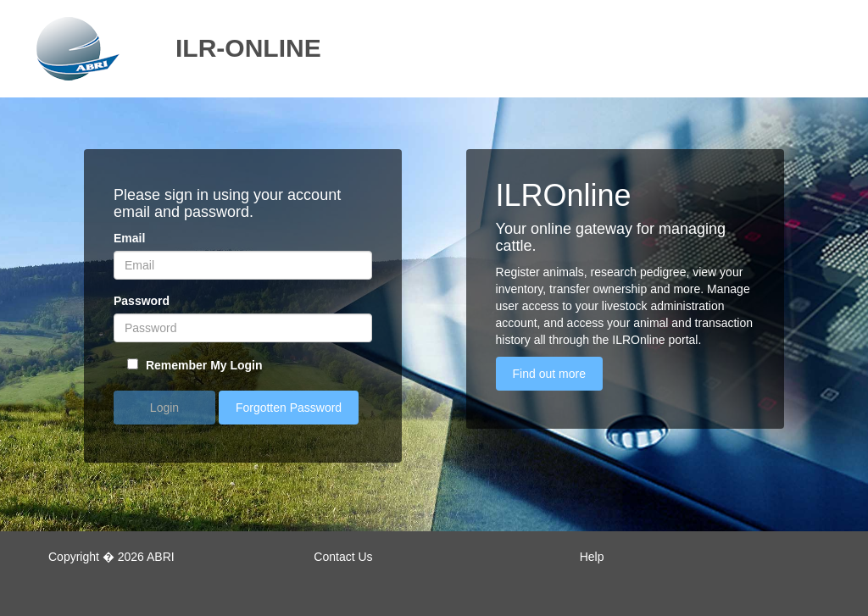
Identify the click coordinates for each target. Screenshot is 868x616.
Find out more (549, 374)
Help (592, 557)
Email (129, 238)
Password (142, 301)
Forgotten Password (289, 408)
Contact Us (343, 557)
